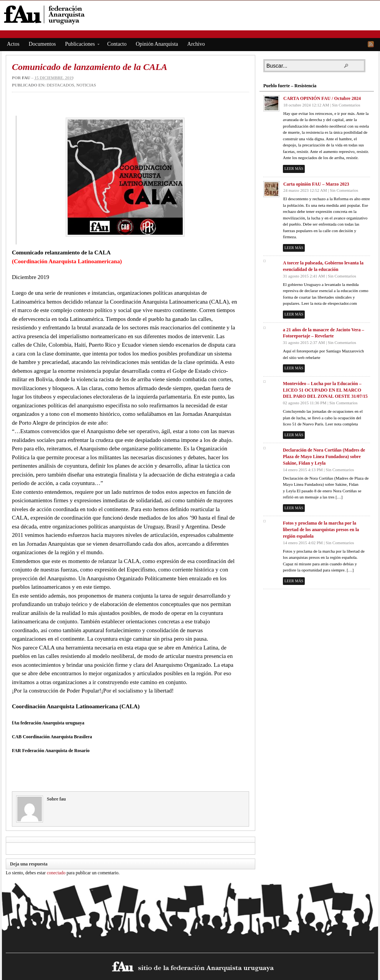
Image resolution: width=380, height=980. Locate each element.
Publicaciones (80, 45)
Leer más (294, 169)
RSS (371, 44)
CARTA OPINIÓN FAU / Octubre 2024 (322, 98)
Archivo (196, 44)
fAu (191, 14)
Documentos (42, 44)
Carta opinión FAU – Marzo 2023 (316, 184)
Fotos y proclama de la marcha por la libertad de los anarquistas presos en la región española (321, 530)
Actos (13, 44)
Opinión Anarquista (157, 44)
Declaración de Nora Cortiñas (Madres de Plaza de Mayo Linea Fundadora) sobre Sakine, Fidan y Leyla (324, 457)
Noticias (86, 85)
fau (26, 78)
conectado (56, 873)
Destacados (60, 85)
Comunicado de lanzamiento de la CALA (90, 67)
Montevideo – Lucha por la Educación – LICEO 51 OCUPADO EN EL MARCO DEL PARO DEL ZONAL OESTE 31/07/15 (325, 390)
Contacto (117, 44)
